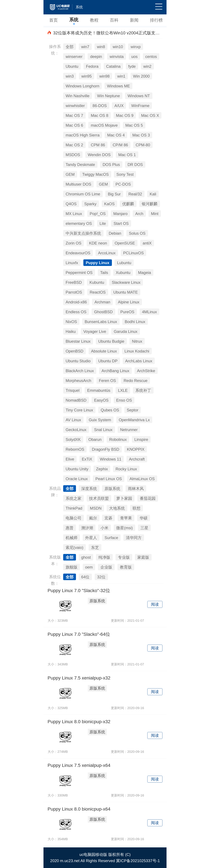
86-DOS (100, 106)
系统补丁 (143, 390)
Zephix (102, 469)
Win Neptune (109, 96)
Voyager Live (95, 331)
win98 (104, 76)
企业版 (106, 567)
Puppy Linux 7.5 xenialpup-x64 (79, 765)
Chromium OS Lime (83, 194)
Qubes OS (110, 410)
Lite (103, 223)
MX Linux (74, 214)
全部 (70, 47)
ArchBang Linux (115, 371)
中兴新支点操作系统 (83, 233)
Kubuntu (97, 282)
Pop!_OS (98, 214)
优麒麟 (128, 204)
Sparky (90, 204)
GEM (70, 174)
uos (134, 57)
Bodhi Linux (135, 322)
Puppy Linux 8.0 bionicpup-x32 (79, 722)
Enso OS (124, 400)
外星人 (91, 538)
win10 (118, 47)
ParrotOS (74, 292)
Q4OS (71, 204)
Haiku (71, 331)
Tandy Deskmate (80, 165)
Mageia (145, 273)
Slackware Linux (126, 282)
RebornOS (75, 449)
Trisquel (73, 390)
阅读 (155, 604)
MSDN (96, 508)
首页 (53, 20)
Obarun (95, 439)
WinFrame (140, 106)
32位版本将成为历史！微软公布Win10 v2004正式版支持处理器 (113, 33)
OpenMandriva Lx (134, 420)
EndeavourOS (78, 253)
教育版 (126, 567)
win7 (85, 47)
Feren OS (107, 381)
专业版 (124, 557)
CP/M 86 (120, 145)
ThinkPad (74, 508)
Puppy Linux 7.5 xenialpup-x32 (79, 678)
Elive (70, 459)
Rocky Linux (126, 469)
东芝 (95, 547)
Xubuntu (123, 273)
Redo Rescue (135, 381)
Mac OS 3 (141, 135)
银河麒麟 (150, 204)
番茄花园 (148, 498)
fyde (132, 66)
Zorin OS (73, 243)
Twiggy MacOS (95, 174)
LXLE (123, 390)
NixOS (71, 322)
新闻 (134, 20)
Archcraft (137, 459)
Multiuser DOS (78, 184)
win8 (101, 47)
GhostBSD (103, 312)
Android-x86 (76, 302)
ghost (86, 557)
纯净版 (104, 557)
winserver (74, 57)
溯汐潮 (87, 528)
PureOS (127, 312)
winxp (136, 47)
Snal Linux (103, 430)
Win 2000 (141, 76)
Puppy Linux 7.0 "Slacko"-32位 (79, 591)
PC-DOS (123, 184)
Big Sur (114, 194)
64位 (85, 577)
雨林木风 (136, 489)
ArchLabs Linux (139, 361)
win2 (147, 66)
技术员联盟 (99, 498)
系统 (74, 20)
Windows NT (139, 96)
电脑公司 (73, 518)
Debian (115, 233)
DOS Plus (111, 165)
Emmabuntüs (99, 390)
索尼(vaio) (74, 547)
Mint (155, 214)
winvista (117, 57)
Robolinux (118, 439)
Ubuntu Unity (77, 469)
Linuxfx (72, 263)
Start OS (121, 223)
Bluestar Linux (78, 341)
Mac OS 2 (74, 145)
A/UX (119, 106)
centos (151, 57)
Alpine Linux (129, 302)
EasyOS (101, 400)
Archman (102, 302)
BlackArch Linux (80, 371)
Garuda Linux (126, 331)
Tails (104, 273)
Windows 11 (111, 459)
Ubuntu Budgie (111, 341)
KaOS (109, 204)
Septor (133, 410)
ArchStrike (146, 371)
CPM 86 (98, 145)
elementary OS (79, 223)
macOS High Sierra (83, 135)
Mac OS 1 (127, 155)
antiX (147, 243)
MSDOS (73, 155)
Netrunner (129, 430)
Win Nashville (78, 96)
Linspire (141, 439)
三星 (144, 528)
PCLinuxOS (133, 253)
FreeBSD (74, 282)
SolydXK (73, 439)
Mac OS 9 (125, 115)
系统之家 (73, 498)
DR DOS (135, 165)
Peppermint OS (79, 273)
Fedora (92, 66)
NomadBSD (76, 400)
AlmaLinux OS (142, 479)
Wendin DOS (99, 155)
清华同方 (134, 538)
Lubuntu (124, 263)
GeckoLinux (76, 430)
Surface (111, 538)
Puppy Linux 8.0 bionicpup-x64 (79, 809)
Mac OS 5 (134, 125)
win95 (87, 76)
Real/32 (135, 194)
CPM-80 (143, 145)
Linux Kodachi (137, 351)
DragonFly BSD (106, 449)
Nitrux (137, 341)
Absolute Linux (104, 351)
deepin (96, 57)
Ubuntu (72, 66)
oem (89, 567)
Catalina (113, 66)
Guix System (100, 420)
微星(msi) (124, 528)
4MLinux (150, 312)
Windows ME (118, 86)
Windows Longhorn (82, 86)
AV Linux (73, 420)
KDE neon (98, 243)
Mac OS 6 (74, 125)
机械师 (72, 538)
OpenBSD (74, 351)
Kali (153, 194)
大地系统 (117, 508)
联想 (136, 508)
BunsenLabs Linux (101, 322)
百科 (114, 20)
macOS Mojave (104, 125)
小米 (105, 528)
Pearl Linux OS (109, 479)
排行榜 (156, 20)
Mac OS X (150, 115)
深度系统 (89, 489)
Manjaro (121, 214)
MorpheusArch (78, 381)
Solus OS (137, 233)
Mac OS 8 (100, 115)
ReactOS (98, 292)
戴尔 (93, 518)
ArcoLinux (107, 253)
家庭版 (143, 557)
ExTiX (87, 459)
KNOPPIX (136, 449)
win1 (121, 76)
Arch (139, 214)
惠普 (70, 528)
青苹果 (126, 518)
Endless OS (76, 312)
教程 (94, 20)
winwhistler (75, 106)
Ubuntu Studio (78, 361)
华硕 (144, 518)
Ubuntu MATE (126, 292)
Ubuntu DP (108, 361)
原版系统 (112, 489)
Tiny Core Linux (79, 410)
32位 (101, 577)
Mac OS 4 (116, 135)
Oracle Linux (77, 479)
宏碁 (108, 518)
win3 (70, 76)
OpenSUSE (125, 243)
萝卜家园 (124, 498)
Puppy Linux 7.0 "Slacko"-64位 (79, 634)
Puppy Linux (98, 263)
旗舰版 (72, 567)
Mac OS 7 (74, 115)
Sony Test (125, 174)
